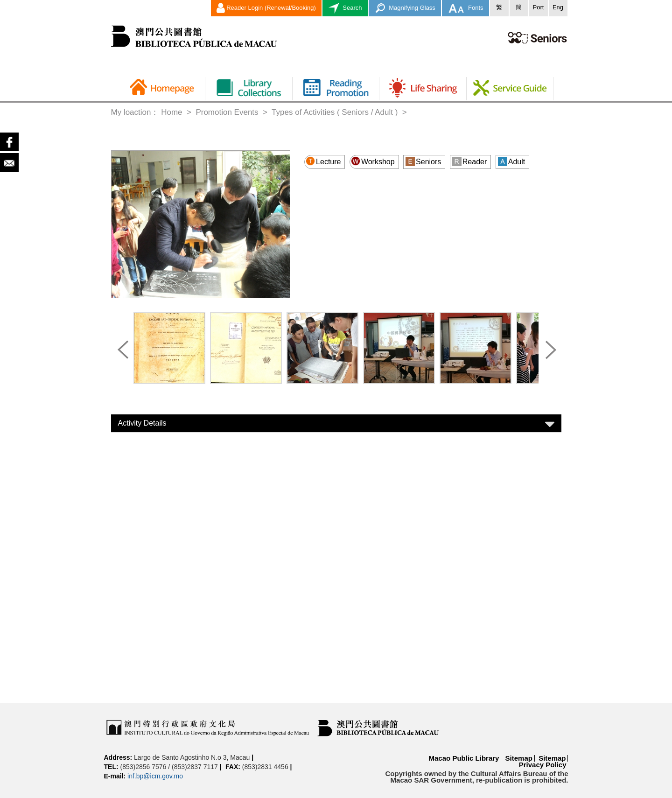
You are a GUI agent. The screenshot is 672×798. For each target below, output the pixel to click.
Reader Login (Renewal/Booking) (266, 8)
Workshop (373, 161)
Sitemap (519, 758)
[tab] (336, 423)
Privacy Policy (543, 765)
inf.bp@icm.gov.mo (155, 776)
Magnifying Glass (405, 8)
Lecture (323, 161)
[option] (169, 350)
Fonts (465, 8)
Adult (511, 161)
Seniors (423, 161)
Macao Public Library (464, 758)
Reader (469, 161)
